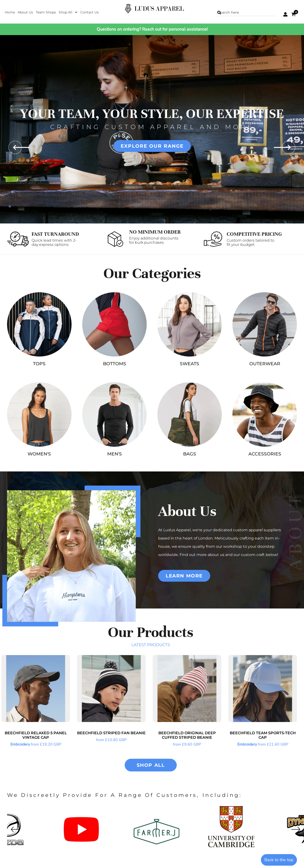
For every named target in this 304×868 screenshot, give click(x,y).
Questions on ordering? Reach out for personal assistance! (152, 29)
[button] (68, 12)
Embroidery (20, 744)
